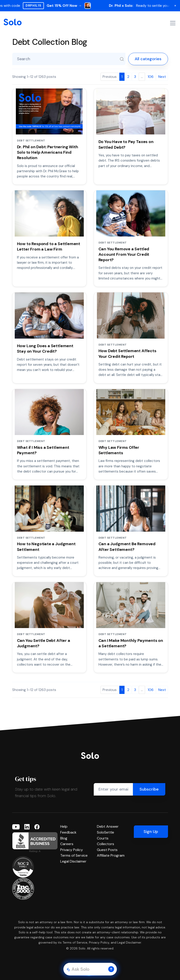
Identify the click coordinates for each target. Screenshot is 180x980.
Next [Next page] (162, 77)
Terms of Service (74, 855)
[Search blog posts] (69, 59)
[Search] (122, 59)
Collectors (106, 844)
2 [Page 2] (128, 77)
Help (64, 826)
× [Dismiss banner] (175, 5)
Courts (103, 838)
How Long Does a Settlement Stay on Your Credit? (45, 349)
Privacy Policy (72, 850)
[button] (111, 969)
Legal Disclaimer (73, 861)
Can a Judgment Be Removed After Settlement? (127, 547)
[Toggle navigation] (173, 23)
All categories (148, 59)
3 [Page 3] (135, 77)
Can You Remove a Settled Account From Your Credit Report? (124, 255)
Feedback (68, 832)
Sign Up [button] (151, 832)
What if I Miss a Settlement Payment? (43, 450)
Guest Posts (107, 850)
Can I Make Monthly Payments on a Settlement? (131, 643)
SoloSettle (106, 832)
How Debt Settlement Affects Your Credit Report (127, 354)
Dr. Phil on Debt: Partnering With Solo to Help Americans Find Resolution (48, 152)
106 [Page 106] (151, 77)
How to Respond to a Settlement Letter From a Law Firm (49, 246)
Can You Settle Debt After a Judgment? (44, 643)
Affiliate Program (111, 855)
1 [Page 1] (122, 77)
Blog (64, 838)
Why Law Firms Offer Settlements (119, 450)
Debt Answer (108, 826)
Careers (67, 844)
